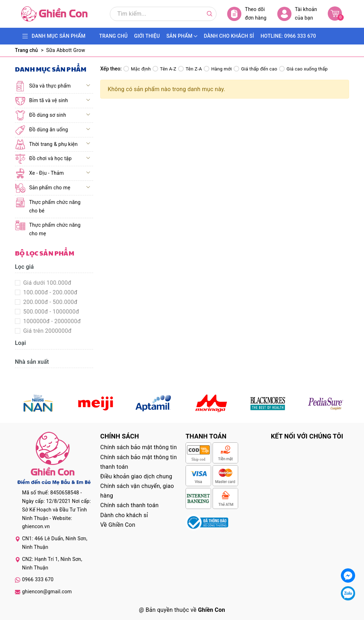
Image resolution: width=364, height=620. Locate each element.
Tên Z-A (190, 69)
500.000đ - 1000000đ (50, 312)
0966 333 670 (38, 579)
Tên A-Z (164, 69)
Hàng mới (218, 69)
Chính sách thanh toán (129, 505)
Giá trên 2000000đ (47, 331)
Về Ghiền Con (118, 525)
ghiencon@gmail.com (47, 592)
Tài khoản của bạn (297, 14)
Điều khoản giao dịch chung (136, 476)
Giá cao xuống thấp (303, 69)
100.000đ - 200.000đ (50, 292)
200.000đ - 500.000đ (50, 302)
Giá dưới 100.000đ (47, 283)
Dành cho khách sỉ (124, 515)
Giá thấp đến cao (255, 69)
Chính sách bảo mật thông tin (139, 447)
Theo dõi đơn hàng (247, 14)
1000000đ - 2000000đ (51, 321)
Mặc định (137, 69)
